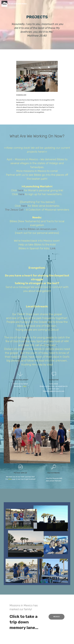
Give (10, 482)
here (21, 344)
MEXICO (57, 621)
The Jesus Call (14, 363)
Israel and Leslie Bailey (18, 4)
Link (53, 402)
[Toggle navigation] (71, 3)
